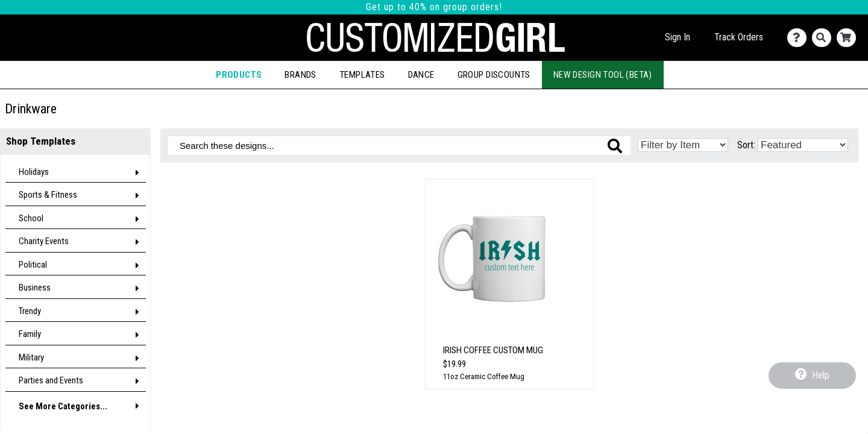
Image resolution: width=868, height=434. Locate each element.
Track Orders (739, 37)
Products (239, 75)
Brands (300, 75)
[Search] (824, 38)
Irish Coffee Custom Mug (493, 350)
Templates (362, 75)
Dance (421, 75)
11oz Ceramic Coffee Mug (484, 376)
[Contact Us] (800, 38)
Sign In (678, 37)
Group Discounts (494, 75)
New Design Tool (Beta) (603, 75)
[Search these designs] (399, 146)
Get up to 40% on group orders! (434, 7)
